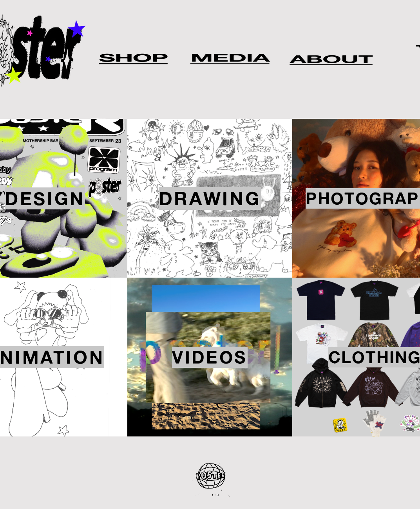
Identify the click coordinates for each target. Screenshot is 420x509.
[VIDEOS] (210, 357)
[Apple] (230, 57)
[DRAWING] (210, 198)
